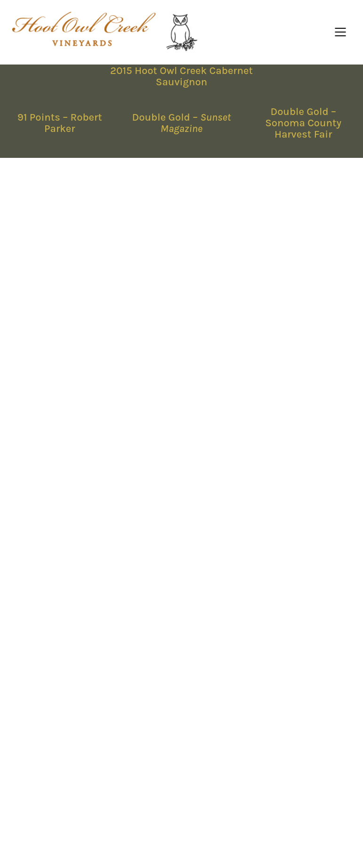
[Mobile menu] (341, 32)
